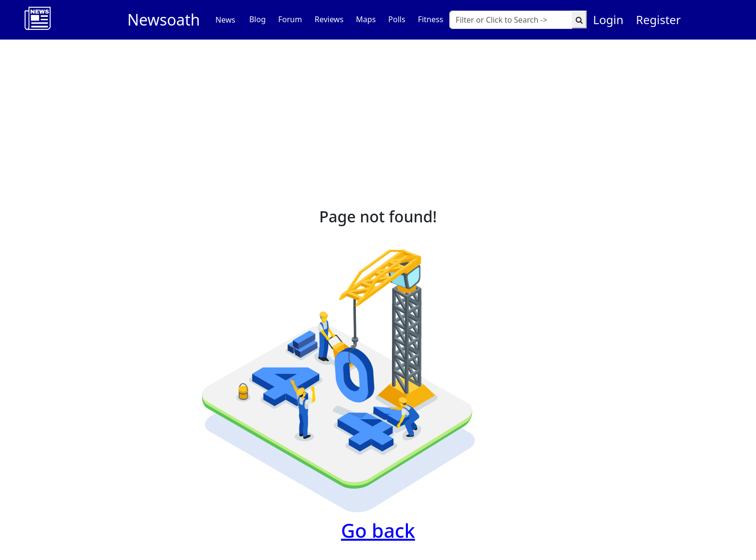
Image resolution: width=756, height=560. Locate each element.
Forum (290, 19)
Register (658, 20)
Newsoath (164, 20)
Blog (257, 19)
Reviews (329, 19)
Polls (397, 19)
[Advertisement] (378, 112)
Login (608, 20)
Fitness (431, 19)
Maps (366, 19)
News (225, 20)
